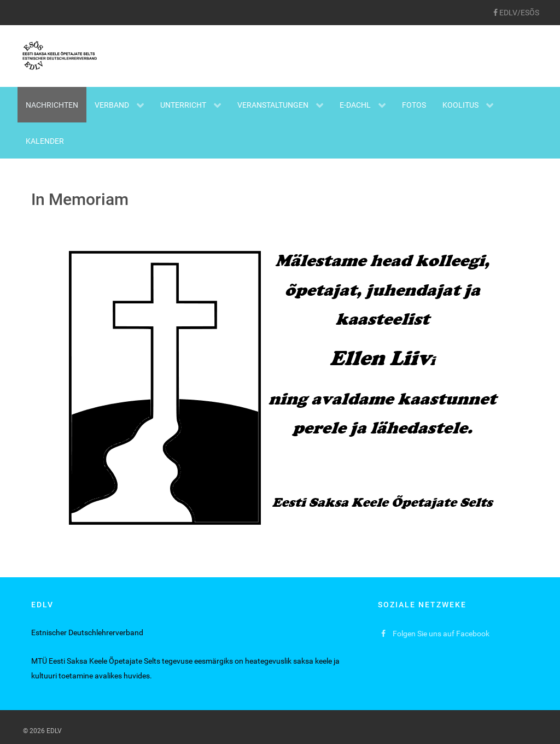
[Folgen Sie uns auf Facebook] (436, 634)
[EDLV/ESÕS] (516, 13)
